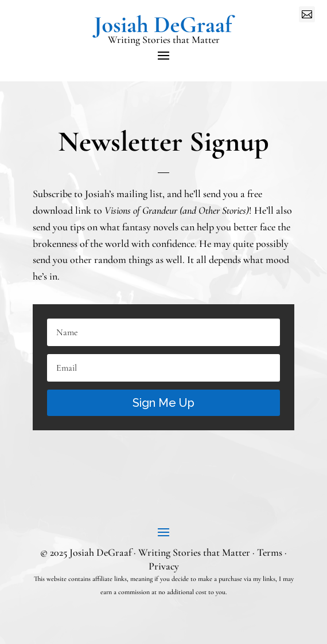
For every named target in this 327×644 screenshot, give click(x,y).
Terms (270, 552)
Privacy (164, 566)
